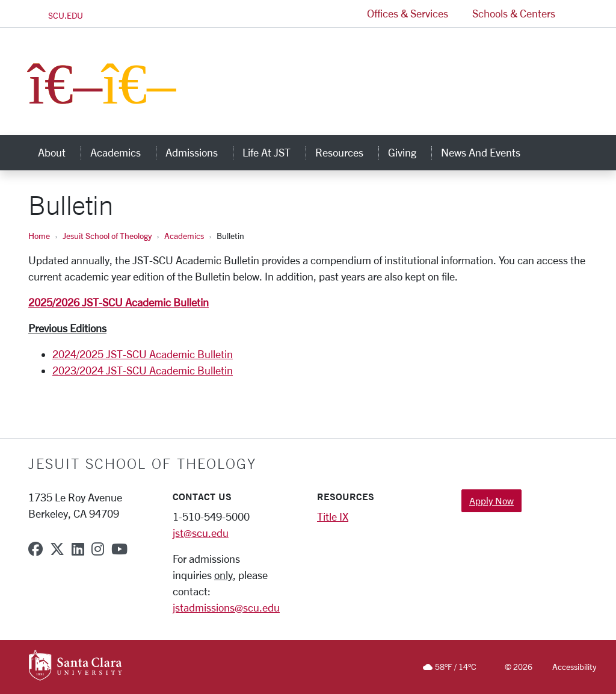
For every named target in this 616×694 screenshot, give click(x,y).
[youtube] (119, 549)
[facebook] (35, 549)
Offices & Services (408, 13)
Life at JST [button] (274, 152)
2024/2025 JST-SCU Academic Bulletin (143, 354)
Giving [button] (410, 152)
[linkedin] (78, 549)
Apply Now (491, 500)
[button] (577, 14)
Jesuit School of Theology (107, 236)
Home (39, 236)
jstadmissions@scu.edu (226, 607)
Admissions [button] (199, 152)
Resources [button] (347, 152)
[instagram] (98, 549)
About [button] (59, 152)
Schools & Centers (514, 13)
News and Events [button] (488, 152)
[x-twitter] (57, 549)
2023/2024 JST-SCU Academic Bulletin (143, 370)
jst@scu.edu (201, 533)
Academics (184, 236)
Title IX (333, 516)
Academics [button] (123, 152)
